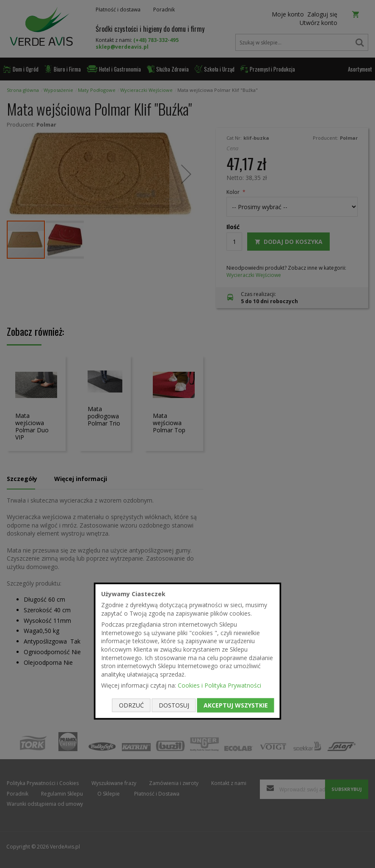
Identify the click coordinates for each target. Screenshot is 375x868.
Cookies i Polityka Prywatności (219, 685)
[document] (188, 651)
